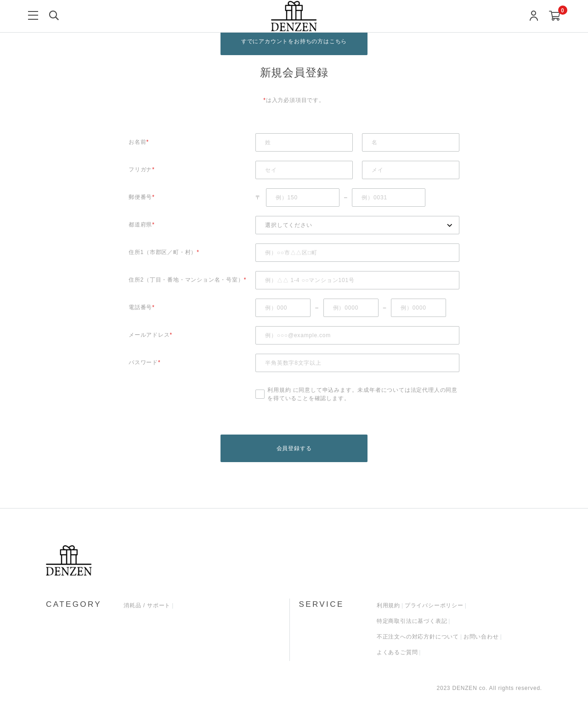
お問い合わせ (481, 637)
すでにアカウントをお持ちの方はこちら (294, 41)
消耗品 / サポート (147, 606)
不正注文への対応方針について (418, 637)
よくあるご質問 (397, 653)
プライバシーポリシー (434, 606)
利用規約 (279, 390)
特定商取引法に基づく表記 (412, 622)
